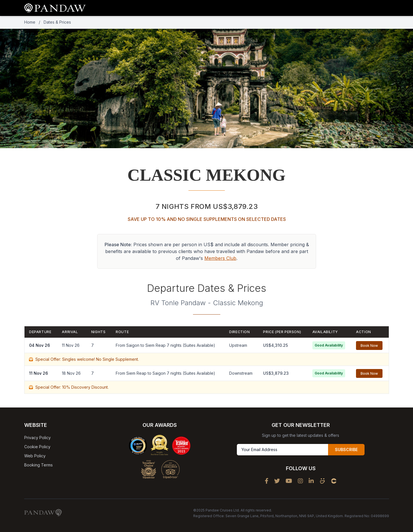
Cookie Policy (37, 447)
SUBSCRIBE (346, 450)
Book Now (369, 347)
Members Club (220, 260)
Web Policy (35, 456)
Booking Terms (38, 465)
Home (30, 22)
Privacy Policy (37, 438)
